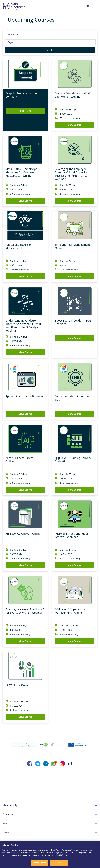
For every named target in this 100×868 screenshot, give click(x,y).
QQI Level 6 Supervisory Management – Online (70, 611)
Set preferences (39, 863)
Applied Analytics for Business (24, 396)
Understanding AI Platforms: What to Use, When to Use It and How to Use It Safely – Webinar (23, 326)
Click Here (25, 111)
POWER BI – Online (17, 685)
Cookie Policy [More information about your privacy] (61, 855)
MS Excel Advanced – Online (23, 534)
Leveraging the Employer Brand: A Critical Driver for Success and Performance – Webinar (72, 174)
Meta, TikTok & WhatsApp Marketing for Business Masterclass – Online (21, 172)
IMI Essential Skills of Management (19, 246)
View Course (75, 125)
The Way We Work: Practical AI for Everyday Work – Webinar (25, 611)
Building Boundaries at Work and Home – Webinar (73, 95)
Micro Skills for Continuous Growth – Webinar (72, 535)
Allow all (59, 863)
